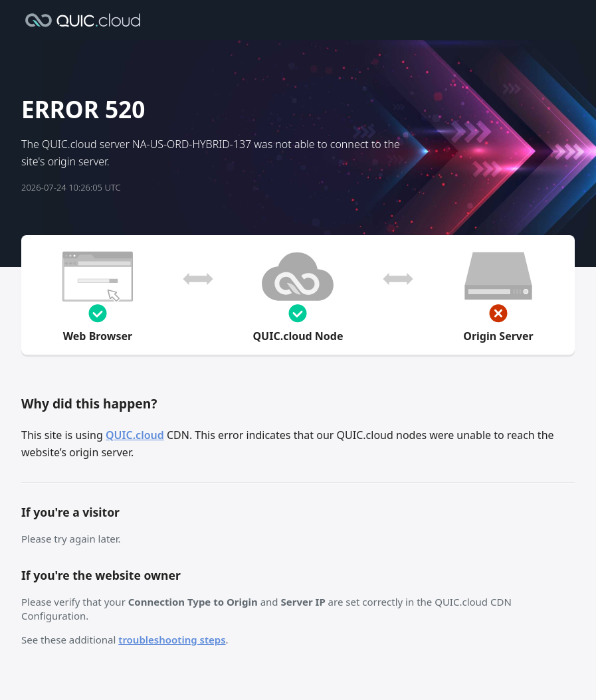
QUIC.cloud (135, 435)
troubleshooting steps (172, 640)
